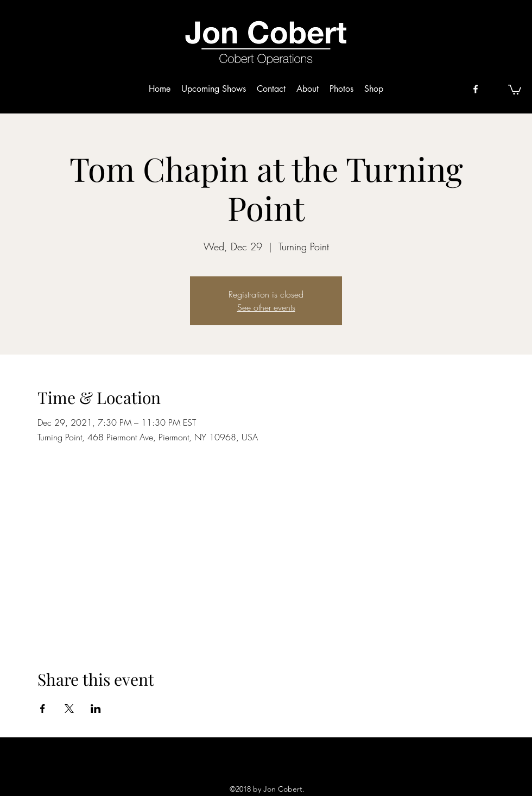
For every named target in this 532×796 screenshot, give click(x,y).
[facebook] (476, 89)
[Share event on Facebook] (43, 709)
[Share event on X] (69, 709)
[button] (515, 89)
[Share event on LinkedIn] (96, 709)
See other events (266, 307)
